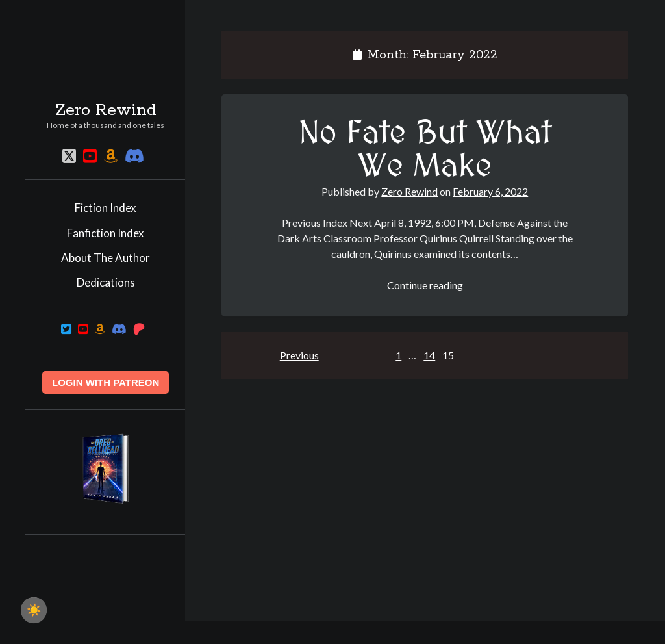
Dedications (106, 282)
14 (429, 355)
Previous (299, 355)
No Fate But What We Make (425, 150)
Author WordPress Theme (388, 632)
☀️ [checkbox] (34, 610)
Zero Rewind (106, 110)
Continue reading (425, 285)
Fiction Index (106, 208)
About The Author (106, 258)
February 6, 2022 (490, 191)
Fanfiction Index (106, 233)
